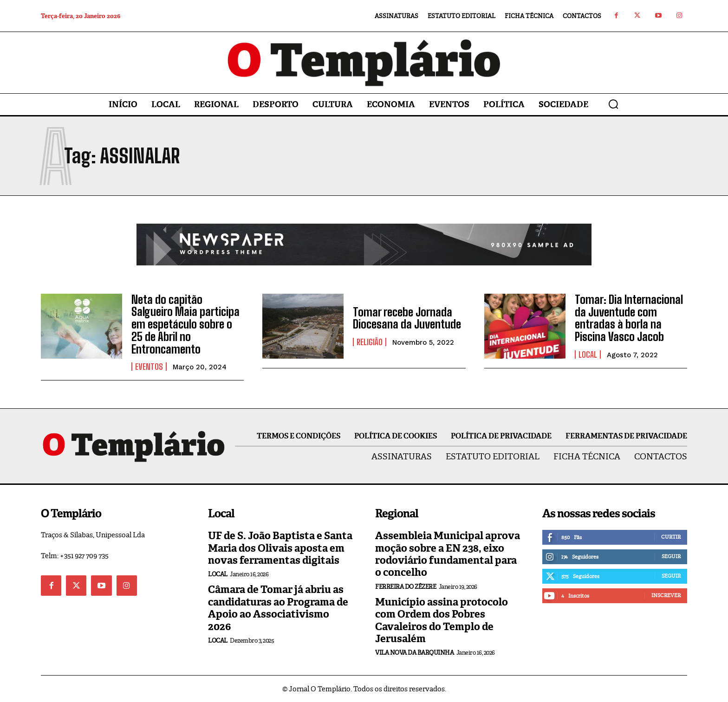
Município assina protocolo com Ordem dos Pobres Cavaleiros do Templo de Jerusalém (442, 619)
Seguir (671, 556)
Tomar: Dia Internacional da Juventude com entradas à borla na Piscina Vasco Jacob (628, 318)
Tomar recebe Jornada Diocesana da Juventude (406, 318)
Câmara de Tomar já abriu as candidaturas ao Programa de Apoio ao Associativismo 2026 (278, 607)
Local (588, 354)
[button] (613, 104)
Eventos (149, 366)
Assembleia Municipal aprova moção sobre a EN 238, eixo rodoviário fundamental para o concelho (448, 554)
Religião (370, 342)
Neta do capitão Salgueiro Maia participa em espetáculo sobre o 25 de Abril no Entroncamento (185, 324)
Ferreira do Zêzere (406, 586)
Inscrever (666, 595)
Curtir (671, 536)
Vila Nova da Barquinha (414, 652)
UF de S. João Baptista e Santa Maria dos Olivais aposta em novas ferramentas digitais (280, 547)
